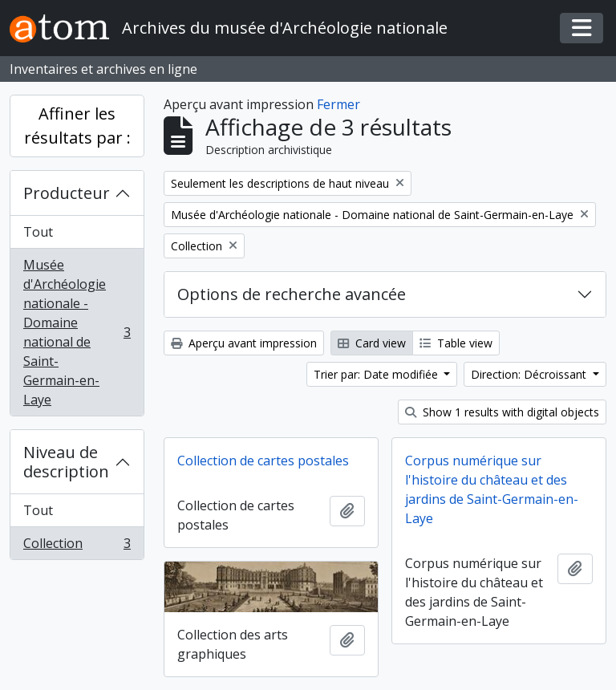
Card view (372, 343)
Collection (77, 546)
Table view (456, 343)
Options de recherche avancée (292, 294)
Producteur (67, 193)
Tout (38, 232)
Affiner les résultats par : (77, 126)
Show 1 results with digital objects (502, 412)
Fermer (338, 104)
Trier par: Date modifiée (377, 374)
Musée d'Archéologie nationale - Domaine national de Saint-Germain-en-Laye (77, 332)
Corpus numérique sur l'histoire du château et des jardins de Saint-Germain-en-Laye (492, 489)
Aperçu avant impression (244, 343)
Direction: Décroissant (530, 374)
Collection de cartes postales (263, 461)
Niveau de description (66, 462)
